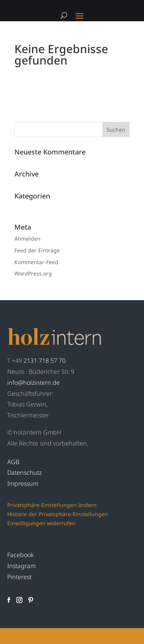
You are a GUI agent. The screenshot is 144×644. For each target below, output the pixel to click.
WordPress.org (33, 273)
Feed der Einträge (37, 250)
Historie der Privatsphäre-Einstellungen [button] (58, 514)
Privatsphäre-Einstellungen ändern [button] (52, 505)
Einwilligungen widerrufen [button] (41, 523)
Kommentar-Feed (36, 262)
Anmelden (27, 239)
